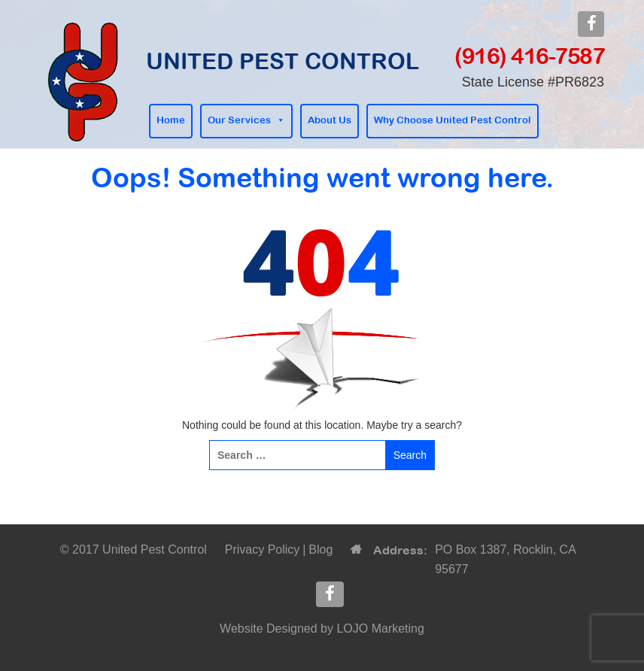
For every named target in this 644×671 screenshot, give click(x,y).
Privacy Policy (263, 550)
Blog (320, 550)
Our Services (239, 120)
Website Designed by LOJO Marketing (322, 628)
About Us (330, 120)
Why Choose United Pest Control (453, 120)
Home (171, 120)
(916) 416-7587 (529, 56)
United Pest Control (283, 61)
